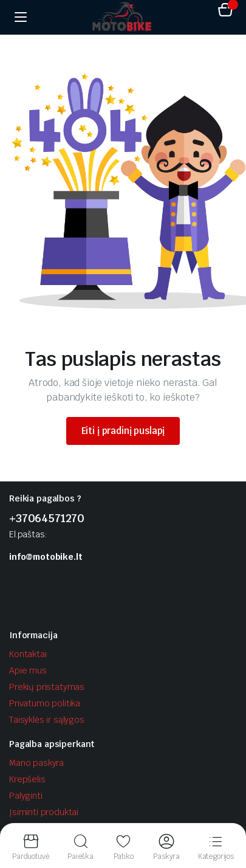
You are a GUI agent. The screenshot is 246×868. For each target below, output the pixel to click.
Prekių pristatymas (47, 687)
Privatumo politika (45, 703)
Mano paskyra (36, 763)
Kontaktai (28, 654)
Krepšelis (27, 779)
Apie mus (28, 670)
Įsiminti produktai (44, 812)
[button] (225, 12)
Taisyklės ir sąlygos (47, 720)
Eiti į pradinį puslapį (123, 431)
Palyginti (26, 796)
